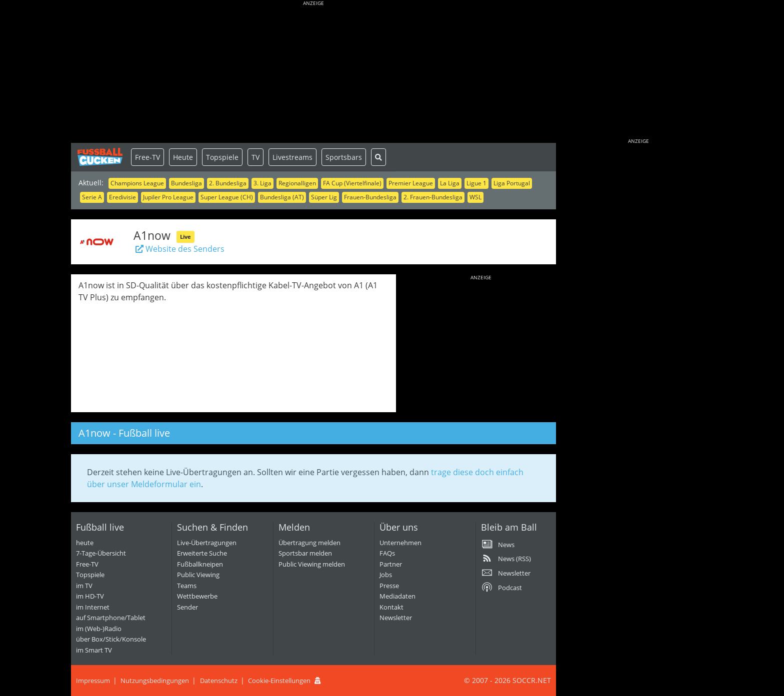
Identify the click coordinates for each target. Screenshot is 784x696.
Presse (389, 586)
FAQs (387, 553)
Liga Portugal (512, 183)
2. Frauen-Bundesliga (433, 197)
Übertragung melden (309, 543)
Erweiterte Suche (202, 553)
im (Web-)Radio (99, 629)
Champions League (137, 183)
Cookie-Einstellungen (279, 681)
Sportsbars (344, 157)
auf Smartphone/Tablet (111, 618)
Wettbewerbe (197, 596)
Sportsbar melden (305, 553)
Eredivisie (122, 197)
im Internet (93, 607)
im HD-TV (90, 596)
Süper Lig (324, 197)
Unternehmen (400, 543)
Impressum (93, 681)
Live (185, 237)
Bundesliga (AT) (282, 197)
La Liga (450, 183)
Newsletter (396, 618)
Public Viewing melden (312, 564)
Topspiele (222, 157)
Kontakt (391, 607)
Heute (183, 157)
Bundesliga (186, 183)
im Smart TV (94, 650)
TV (255, 157)
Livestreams (292, 157)
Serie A (92, 197)
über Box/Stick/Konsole (111, 639)
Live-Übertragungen (207, 543)
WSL (475, 197)
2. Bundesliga (228, 183)
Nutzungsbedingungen (155, 681)
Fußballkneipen (200, 564)
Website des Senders (179, 249)
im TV (84, 586)
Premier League (411, 183)
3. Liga (262, 183)
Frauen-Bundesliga (370, 197)
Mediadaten (397, 596)
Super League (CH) (227, 197)
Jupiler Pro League (168, 197)
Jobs (386, 575)
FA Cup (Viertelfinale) (352, 183)
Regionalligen (297, 183)
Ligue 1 (476, 183)
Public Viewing (198, 575)
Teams (187, 586)
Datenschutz (219, 681)
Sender (187, 607)
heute (85, 543)
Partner (391, 564)
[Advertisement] (313, 72)
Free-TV (147, 157)
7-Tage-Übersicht (101, 553)
